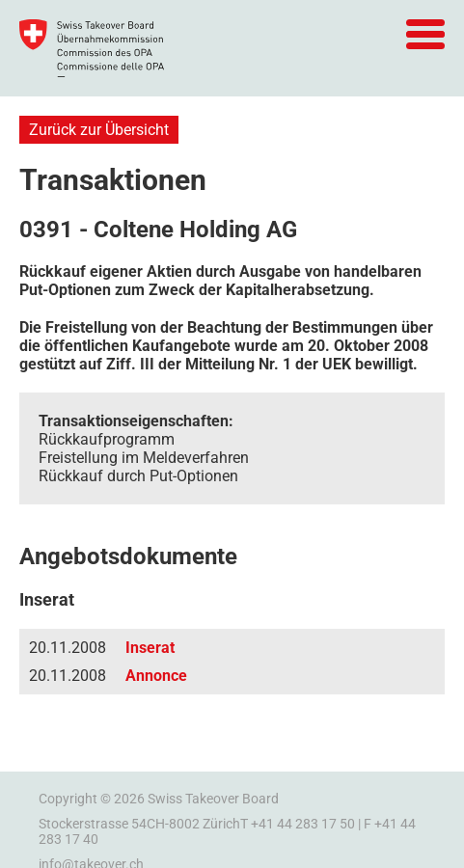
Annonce (156, 676)
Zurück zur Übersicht (99, 130)
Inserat (150, 648)
